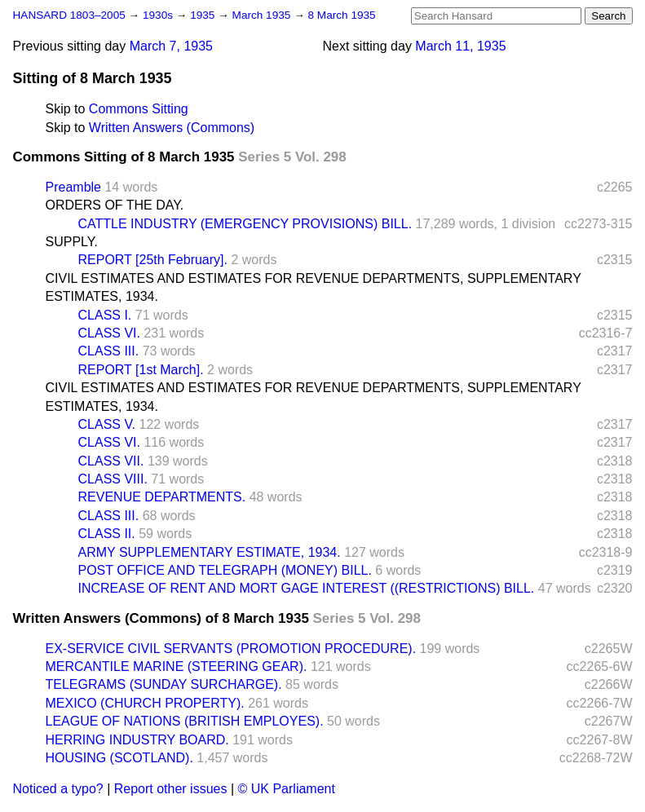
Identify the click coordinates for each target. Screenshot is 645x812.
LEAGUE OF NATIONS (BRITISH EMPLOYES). (185, 721)
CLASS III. (109, 351)
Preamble (73, 187)
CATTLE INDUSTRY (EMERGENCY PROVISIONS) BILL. (245, 224)
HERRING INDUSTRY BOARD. (137, 740)
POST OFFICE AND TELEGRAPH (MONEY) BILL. (225, 570)
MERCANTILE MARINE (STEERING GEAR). (177, 666)
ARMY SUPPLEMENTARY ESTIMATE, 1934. (210, 552)
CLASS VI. (109, 333)
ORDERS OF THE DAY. (115, 205)
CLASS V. (107, 424)
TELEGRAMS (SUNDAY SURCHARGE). (164, 684)
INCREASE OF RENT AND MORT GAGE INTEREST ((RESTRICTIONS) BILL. (307, 588)
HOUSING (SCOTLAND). (119, 758)
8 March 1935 (342, 15)
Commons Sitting (139, 109)
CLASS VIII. (113, 479)
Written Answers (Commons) (172, 128)
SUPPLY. (72, 242)
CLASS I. (105, 315)
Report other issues (171, 789)
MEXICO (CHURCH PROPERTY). (145, 703)
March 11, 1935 (460, 46)
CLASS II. (107, 534)
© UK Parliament (287, 789)
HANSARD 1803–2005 (69, 15)
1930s (159, 15)
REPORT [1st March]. (141, 370)
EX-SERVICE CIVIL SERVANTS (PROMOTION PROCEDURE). (231, 649)
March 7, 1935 (171, 46)
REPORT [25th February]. (153, 260)
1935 (204, 15)
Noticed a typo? (58, 789)
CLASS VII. (111, 461)
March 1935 (263, 15)
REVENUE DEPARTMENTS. (162, 497)
